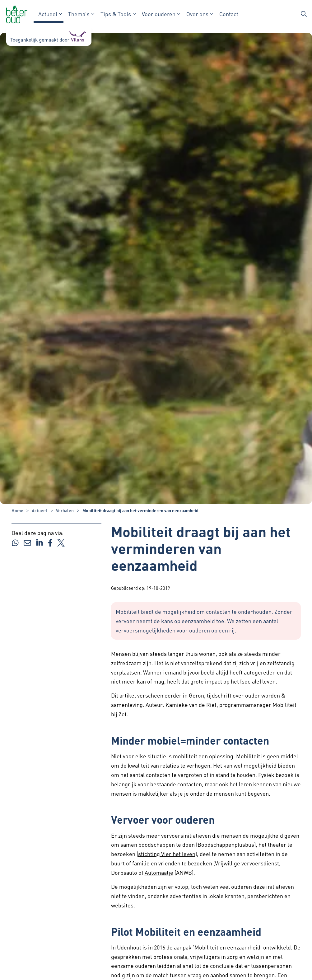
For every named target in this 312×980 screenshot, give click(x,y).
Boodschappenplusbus (226, 844)
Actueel (48, 14)
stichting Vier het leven (167, 854)
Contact (229, 14)
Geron (196, 695)
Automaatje (159, 872)
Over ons (197, 14)
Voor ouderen (159, 14)
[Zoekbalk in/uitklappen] (304, 14)
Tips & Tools (116, 14)
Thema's (79, 14)
